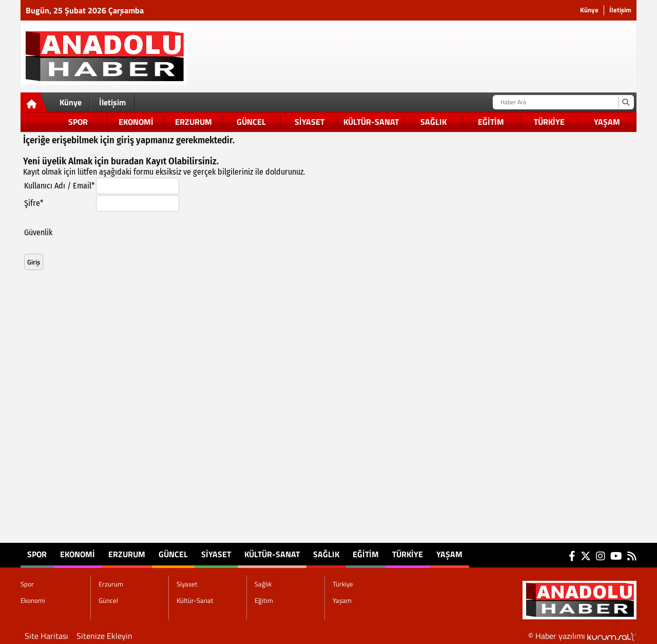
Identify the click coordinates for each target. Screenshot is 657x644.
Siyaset (310, 122)
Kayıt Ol (161, 161)
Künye (589, 10)
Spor (78, 122)
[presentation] (174, 233)
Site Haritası (46, 636)
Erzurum (194, 122)
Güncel (251, 122)
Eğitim (491, 122)
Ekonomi (136, 122)
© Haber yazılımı (582, 636)
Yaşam (607, 122)
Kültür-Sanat (371, 122)
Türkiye (549, 122)
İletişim (620, 10)
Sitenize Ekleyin (104, 636)
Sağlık (433, 122)
